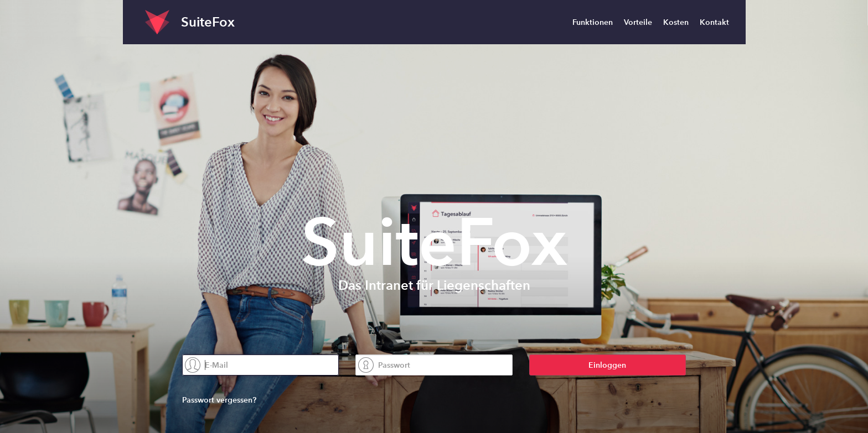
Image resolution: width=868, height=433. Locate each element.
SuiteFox (208, 22)
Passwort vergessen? (219, 400)
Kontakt (714, 22)
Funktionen (593, 22)
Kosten (676, 22)
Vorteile (638, 22)
